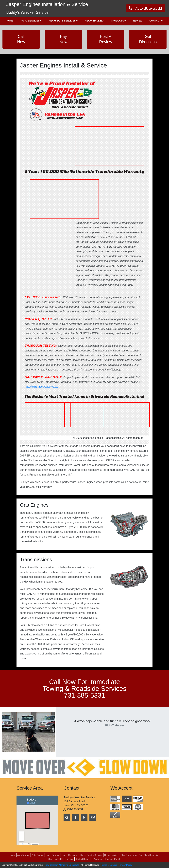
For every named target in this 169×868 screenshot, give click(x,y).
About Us (98, 859)
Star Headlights (56, 859)
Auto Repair (37, 855)
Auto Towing (23, 855)
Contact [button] (155, 21)
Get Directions (148, 39)
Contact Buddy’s (83, 859)
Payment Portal (112, 859)
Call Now (21, 39)
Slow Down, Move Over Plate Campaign (140, 855)
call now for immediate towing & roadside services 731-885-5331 (85, 689)
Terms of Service (109, 865)
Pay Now (63, 39)
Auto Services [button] (30, 21)
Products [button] (117, 21)
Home (12, 855)
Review (69, 859)
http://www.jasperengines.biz (42, 387)
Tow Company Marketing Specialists (62, 865)
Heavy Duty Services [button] (62, 21)
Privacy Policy (125, 865)
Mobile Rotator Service (91, 855)
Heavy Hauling (111, 855)
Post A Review (106, 39)
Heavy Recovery (69, 855)
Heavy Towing (52, 855)
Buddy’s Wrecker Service (27, 12)
